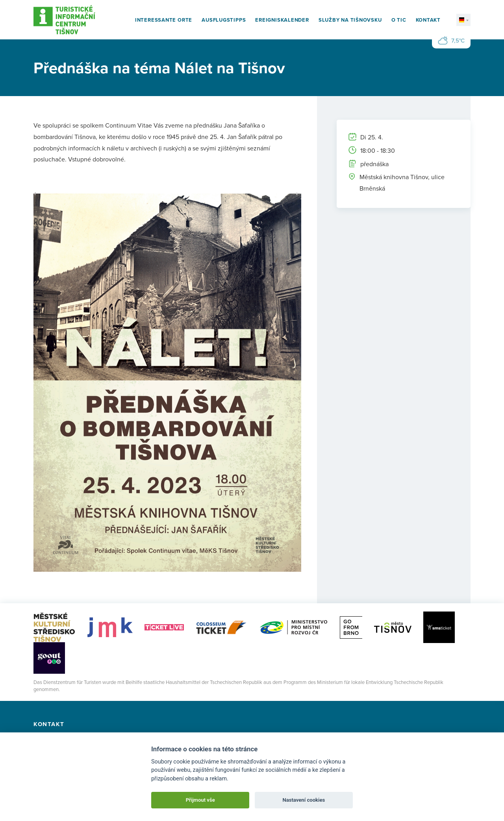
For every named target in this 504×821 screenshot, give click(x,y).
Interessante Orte (164, 20)
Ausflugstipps (224, 20)
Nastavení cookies (304, 800)
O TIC (399, 20)
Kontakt (428, 20)
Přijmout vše (200, 800)
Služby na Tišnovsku (350, 20)
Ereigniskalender (282, 20)
